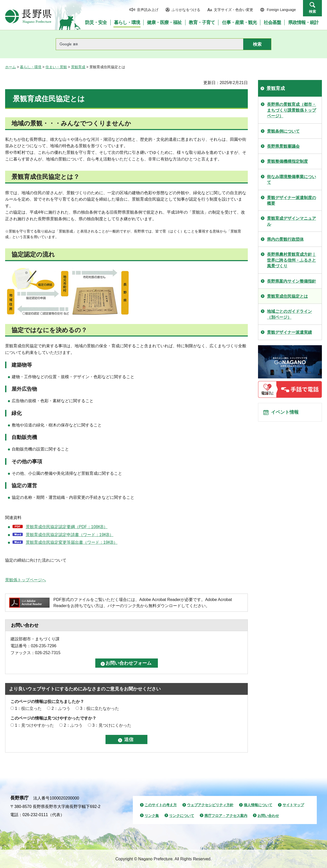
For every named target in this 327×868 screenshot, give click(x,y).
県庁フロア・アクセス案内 (226, 816)
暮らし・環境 (31, 67)
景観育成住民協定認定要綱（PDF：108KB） (67, 527)
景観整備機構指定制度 (287, 161)
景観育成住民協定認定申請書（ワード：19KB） (70, 535)
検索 (312, 11)
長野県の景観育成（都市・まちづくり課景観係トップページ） (291, 110)
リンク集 (152, 816)
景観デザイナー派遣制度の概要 (291, 200)
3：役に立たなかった (100, 708)
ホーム (10, 67)
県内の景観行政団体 (285, 239)
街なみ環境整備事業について (291, 180)
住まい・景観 (56, 67)
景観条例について (283, 131)
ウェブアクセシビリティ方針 (210, 805)
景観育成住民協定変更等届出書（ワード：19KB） (72, 542)
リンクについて (182, 816)
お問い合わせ (268, 816)
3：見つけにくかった (112, 725)
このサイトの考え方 (161, 805)
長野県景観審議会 (283, 146)
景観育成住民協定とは (287, 296)
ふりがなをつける (186, 10)
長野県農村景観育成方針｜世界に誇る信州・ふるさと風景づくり (291, 260)
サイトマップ (293, 805)
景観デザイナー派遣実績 (289, 332)
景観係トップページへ (26, 580)
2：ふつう (61, 708)
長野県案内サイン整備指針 (291, 281)
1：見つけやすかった (34, 725)
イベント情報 (286, 414)
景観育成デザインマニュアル (291, 221)
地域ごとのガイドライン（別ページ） (289, 314)
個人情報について (258, 805)
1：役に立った (28, 708)
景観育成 (78, 67)
